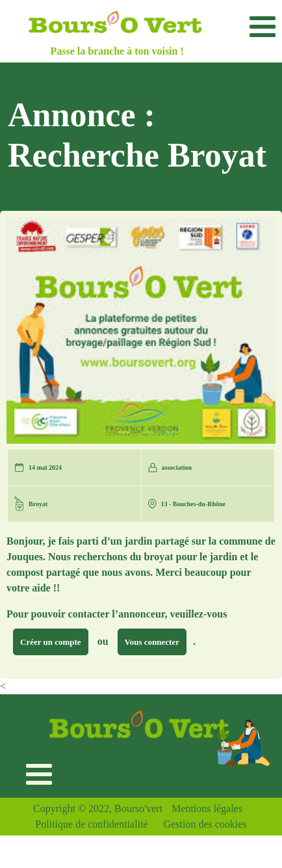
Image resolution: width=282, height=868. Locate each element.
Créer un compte (51, 642)
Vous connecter (152, 642)
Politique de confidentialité (91, 824)
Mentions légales (207, 808)
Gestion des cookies (205, 824)
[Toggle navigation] (262, 26)
